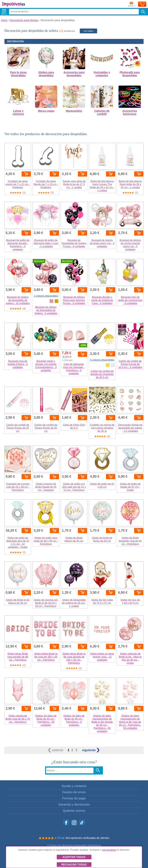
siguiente (91, 750)
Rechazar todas (74, 865)
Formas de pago (74, 798)
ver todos (88, 31)
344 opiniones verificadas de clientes (87, 838)
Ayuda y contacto (74, 786)
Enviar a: (132, 4)
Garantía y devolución (74, 804)
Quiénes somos (74, 811)
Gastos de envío (74, 792)
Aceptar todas (74, 857)
